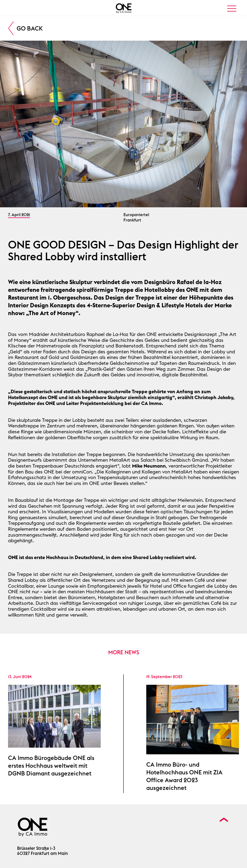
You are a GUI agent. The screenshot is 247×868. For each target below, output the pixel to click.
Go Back (30, 28)
